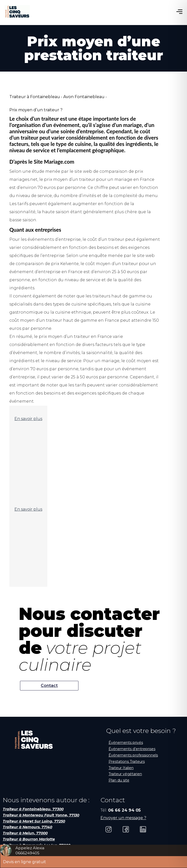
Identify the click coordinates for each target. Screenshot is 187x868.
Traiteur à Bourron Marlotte (29, 839)
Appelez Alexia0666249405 (30, 850)
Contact (49, 686)
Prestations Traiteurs (127, 762)
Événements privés (126, 743)
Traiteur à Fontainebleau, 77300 (33, 809)
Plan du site (119, 780)
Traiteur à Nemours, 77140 (27, 827)
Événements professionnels (133, 755)
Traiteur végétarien (125, 774)
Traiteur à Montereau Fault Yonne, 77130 (41, 815)
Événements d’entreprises (132, 749)
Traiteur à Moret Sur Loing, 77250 (34, 821)
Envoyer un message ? (123, 818)
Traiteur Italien (121, 768)
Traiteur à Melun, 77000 (25, 833)
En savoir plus (28, 419)
